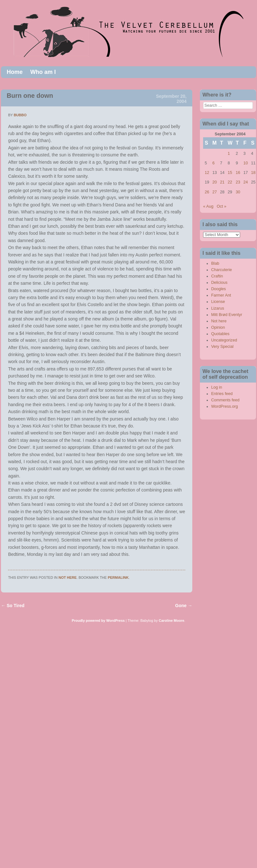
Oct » (222, 206)
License (218, 302)
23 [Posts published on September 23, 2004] (238, 182)
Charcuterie (221, 270)
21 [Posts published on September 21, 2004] (222, 182)
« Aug (208, 206)
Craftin (217, 276)
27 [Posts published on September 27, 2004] (215, 192)
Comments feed (225, 400)
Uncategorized (224, 340)
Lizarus (218, 308)
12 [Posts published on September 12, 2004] (207, 173)
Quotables (220, 334)
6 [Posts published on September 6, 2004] (213, 163)
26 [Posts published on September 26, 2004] (207, 192)
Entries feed (222, 394)
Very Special (222, 347)
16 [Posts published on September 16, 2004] (238, 173)
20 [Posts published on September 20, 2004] (215, 182)
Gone (184, 606)
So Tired (13, 606)
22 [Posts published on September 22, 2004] (230, 182)
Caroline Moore (172, 621)
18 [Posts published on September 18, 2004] (253, 173)
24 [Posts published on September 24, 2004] (246, 182)
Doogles (218, 289)
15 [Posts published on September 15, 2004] (230, 173)
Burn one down (30, 96)
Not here (68, 577)
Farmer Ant (221, 295)
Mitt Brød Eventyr (227, 315)
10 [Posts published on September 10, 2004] (246, 163)
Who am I (43, 72)
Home (15, 72)
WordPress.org (224, 406)
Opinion (218, 327)
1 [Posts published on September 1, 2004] (229, 154)
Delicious (219, 283)
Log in (217, 387)
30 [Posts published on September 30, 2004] (238, 192)
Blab (215, 263)
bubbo (20, 115)
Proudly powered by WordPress (98, 621)
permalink (118, 577)
